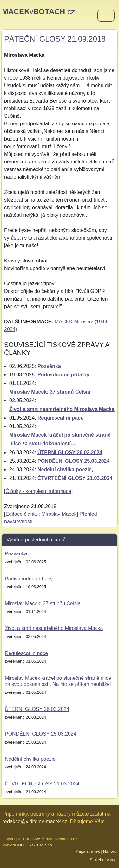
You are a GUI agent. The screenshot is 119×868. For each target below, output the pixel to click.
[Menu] (106, 16)
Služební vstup (103, 860)
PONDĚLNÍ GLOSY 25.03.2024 (73, 461)
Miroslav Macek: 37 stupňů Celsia (50, 392)
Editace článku (22, 514)
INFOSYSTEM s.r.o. (35, 845)
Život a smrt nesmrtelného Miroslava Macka (62, 409)
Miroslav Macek (59, 514)
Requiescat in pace (60, 418)
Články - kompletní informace (38, 491)
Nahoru (110, 851)
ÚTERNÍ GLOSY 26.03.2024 (70, 452)
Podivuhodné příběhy (63, 375)
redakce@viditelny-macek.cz (35, 822)
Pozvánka (49, 366)
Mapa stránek (88, 851)
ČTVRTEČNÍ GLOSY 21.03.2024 (75, 478)
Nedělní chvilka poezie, (65, 470)
